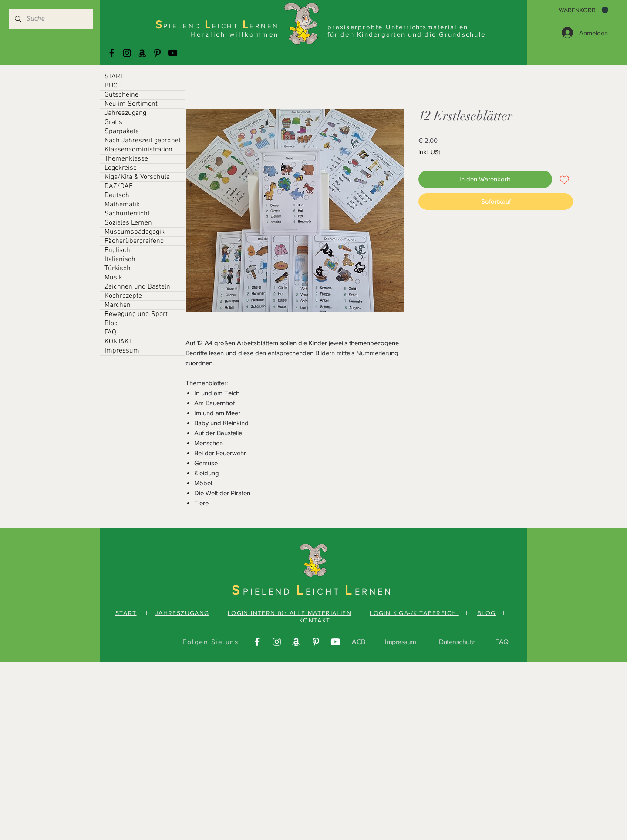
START (114, 77)
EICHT (325, 591)
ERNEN (374, 591)
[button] (583, 10)
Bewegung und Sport (136, 314)
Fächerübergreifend (134, 241)
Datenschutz (457, 642)
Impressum (122, 351)
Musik (113, 278)
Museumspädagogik (135, 232)
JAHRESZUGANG (182, 613)
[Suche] (51, 19)
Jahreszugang (125, 113)
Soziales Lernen (128, 223)
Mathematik (122, 205)
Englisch (117, 250)
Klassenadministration (138, 150)
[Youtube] (173, 53)
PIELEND (270, 591)
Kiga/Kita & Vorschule (137, 177)
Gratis (113, 122)
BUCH (113, 86)
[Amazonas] (142, 53)
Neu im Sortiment (131, 104)
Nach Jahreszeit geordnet (143, 141)
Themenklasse (126, 159)
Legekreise (121, 168)
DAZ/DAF (119, 186)
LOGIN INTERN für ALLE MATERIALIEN (290, 613)
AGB (359, 642)
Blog (111, 323)
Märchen (118, 305)
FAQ (110, 333)
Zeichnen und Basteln (137, 287)
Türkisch (118, 269)
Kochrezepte (123, 296)
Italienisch (120, 259)
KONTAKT (118, 342)
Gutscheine (121, 95)
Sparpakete (122, 131)
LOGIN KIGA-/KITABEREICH (414, 613)
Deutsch (117, 195)
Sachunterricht (127, 214)
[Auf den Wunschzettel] (565, 180)
